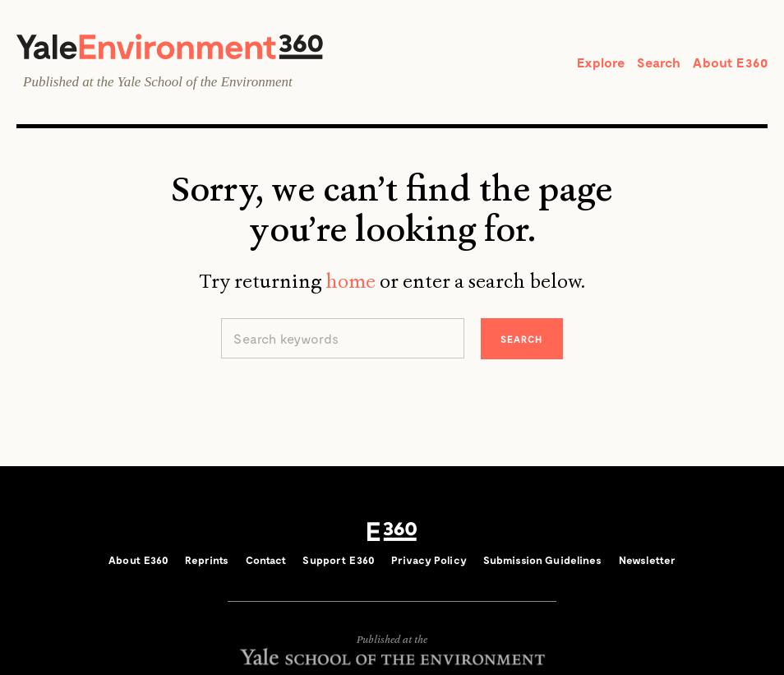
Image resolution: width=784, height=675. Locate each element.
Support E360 (339, 560)
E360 (392, 532)
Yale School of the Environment (205, 82)
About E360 (730, 62)
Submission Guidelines (543, 560)
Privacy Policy (429, 560)
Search (659, 62)
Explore (601, 62)
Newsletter (647, 560)
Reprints (207, 560)
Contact (266, 560)
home (350, 281)
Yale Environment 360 (170, 46)
